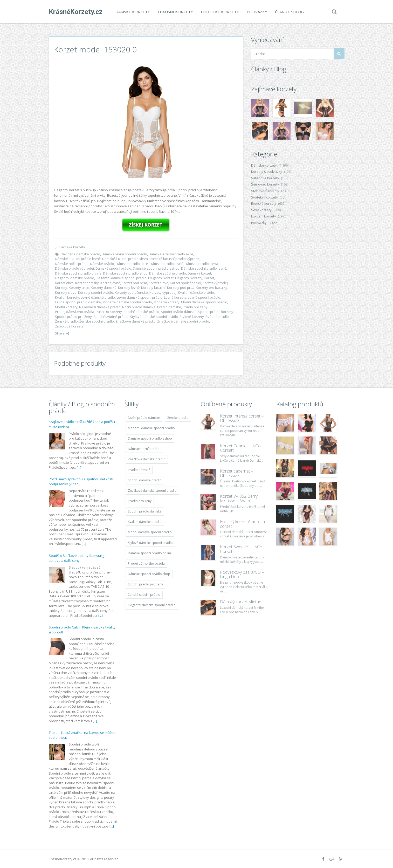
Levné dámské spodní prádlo (139, 297)
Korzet (209, 278)
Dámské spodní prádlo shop (125, 273)
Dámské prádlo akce (132, 264)
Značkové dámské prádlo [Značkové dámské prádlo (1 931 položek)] (147, 459)
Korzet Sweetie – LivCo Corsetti (241, 549)
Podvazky (257, 12)
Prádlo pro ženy (195, 307)
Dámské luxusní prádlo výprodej (175, 259)
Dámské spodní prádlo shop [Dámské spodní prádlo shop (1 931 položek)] (149, 574)
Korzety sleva (66, 292)
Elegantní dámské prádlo (75, 278)
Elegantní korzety (189, 278)
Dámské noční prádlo (72, 264)
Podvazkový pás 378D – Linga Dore (242, 575)
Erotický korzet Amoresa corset (242, 524)
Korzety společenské (131, 292)
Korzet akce (64, 283)
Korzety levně (129, 288)
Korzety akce (79, 288)
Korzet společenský (185, 283)
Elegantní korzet (161, 278)
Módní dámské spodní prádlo (204, 302)
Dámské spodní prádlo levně (204, 268)
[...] (79, 467)
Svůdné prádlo (217, 317)
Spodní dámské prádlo (141, 312)
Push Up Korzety (109, 312)
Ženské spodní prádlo (97, 321)
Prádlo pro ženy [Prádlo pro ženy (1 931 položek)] (140, 501)
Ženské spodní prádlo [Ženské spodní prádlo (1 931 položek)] (144, 595)
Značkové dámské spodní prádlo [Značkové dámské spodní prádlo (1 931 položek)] (152, 491)
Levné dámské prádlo (98, 297)
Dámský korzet (199, 273)
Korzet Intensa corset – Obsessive (242, 418)
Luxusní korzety (175, 12)
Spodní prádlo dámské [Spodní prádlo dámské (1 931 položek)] (145, 511)
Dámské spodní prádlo (113, 268)
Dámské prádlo (102, 264)
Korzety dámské (104, 288)
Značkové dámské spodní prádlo (183, 321)
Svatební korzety (264, 197)
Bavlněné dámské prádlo (80, 254)
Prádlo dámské (169, 307)
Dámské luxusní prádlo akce (171, 254)
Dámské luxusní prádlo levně (78, 259)
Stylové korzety (192, 317)
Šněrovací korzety (265, 184)
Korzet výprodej (215, 283)
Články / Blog (289, 12)
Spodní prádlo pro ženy (73, 317)
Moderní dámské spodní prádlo (127, 302)
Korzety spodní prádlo (96, 292)
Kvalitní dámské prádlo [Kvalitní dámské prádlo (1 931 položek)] (145, 522)
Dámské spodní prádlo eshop (156, 268)
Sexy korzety (261, 210)
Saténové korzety (265, 178)
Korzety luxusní (153, 288)
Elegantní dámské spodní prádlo (121, 278)
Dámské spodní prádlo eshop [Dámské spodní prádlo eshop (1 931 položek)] (150, 438)
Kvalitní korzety (67, 297)
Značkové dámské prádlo (136, 321)
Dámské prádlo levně (166, 264)
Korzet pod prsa (134, 283)
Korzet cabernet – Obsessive (237, 473)
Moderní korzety (167, 302)
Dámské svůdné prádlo (168, 273)
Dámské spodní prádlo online (78, 273)
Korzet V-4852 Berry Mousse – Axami (239, 498)
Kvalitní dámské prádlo (196, 292)
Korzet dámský (87, 283)
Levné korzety (175, 297)
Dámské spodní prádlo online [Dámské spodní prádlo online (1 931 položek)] (150, 553)
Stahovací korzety (265, 191)
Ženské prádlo (66, 321)
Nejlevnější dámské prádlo (100, 307)
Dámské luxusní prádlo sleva (125, 259)
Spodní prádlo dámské (179, 312)
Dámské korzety (133, 12)
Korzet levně (110, 283)
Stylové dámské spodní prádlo (154, 317)
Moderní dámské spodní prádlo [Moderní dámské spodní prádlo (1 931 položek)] (151, 428)
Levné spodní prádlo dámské (78, 302)
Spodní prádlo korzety (216, 312)
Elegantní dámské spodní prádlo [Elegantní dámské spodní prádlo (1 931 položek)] (152, 605)
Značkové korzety (69, 326)
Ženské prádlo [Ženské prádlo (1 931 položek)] (178, 418)
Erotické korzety (220, 12)
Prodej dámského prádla (75, 312)
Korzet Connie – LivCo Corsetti (240, 448)
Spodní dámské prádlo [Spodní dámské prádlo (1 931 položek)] (145, 480)
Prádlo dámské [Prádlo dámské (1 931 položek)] (139, 470)
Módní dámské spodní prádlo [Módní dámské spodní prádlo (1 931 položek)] (150, 532)
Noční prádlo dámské (139, 307)
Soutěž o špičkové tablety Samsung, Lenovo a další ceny (77, 558)
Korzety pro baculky (212, 288)
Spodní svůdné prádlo (111, 317)
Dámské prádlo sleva (201, 264)
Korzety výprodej (163, 292)
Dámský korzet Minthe (241, 602)
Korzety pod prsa (181, 288)
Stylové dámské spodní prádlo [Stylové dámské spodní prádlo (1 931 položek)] (150, 543)
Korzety (61, 288)
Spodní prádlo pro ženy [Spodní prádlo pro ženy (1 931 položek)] (145, 584)
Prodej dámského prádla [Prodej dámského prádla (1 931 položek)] (146, 563)
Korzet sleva (158, 283)
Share (62, 333)
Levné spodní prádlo (204, 297)
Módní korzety (66, 307)
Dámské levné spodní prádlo (124, 254)
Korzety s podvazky (267, 172)
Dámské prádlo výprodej (74, 268)
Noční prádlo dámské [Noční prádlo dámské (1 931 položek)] (144, 418)
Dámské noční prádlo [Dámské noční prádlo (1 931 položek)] (144, 449)
